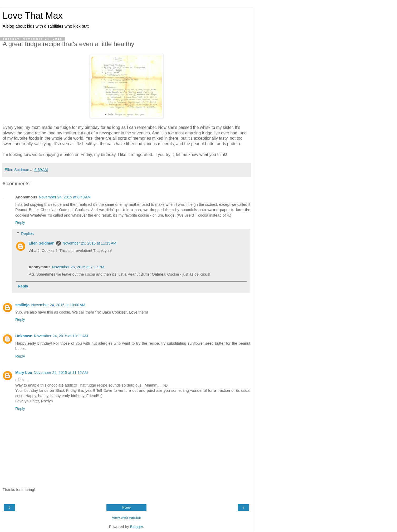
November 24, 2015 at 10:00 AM (58, 305)
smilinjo (22, 305)
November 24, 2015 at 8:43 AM (65, 197)
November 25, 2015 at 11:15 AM (89, 243)
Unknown (24, 336)
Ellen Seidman (41, 243)
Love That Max (33, 16)
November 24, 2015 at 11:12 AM (61, 373)
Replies (27, 234)
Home (126, 507)
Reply (20, 223)
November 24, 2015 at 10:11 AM (61, 336)
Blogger (137, 527)
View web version (126, 518)
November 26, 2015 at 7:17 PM (78, 267)
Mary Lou (24, 373)
